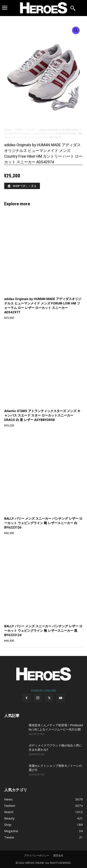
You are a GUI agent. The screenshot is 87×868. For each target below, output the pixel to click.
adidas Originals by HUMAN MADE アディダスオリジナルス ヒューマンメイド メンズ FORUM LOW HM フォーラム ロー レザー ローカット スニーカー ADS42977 (43, 306)
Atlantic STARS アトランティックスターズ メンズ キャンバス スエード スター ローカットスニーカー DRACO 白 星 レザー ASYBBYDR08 (42, 415)
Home (8, 130)
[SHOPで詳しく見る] (22, 186)
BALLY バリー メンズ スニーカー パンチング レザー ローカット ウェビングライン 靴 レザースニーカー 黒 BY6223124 (43, 631)
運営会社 (58, 855)
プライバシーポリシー (37, 855)
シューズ (30, 130)
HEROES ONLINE (43, 690)
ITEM (18, 130)
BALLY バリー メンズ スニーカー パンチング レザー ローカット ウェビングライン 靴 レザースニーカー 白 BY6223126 (43, 523)
